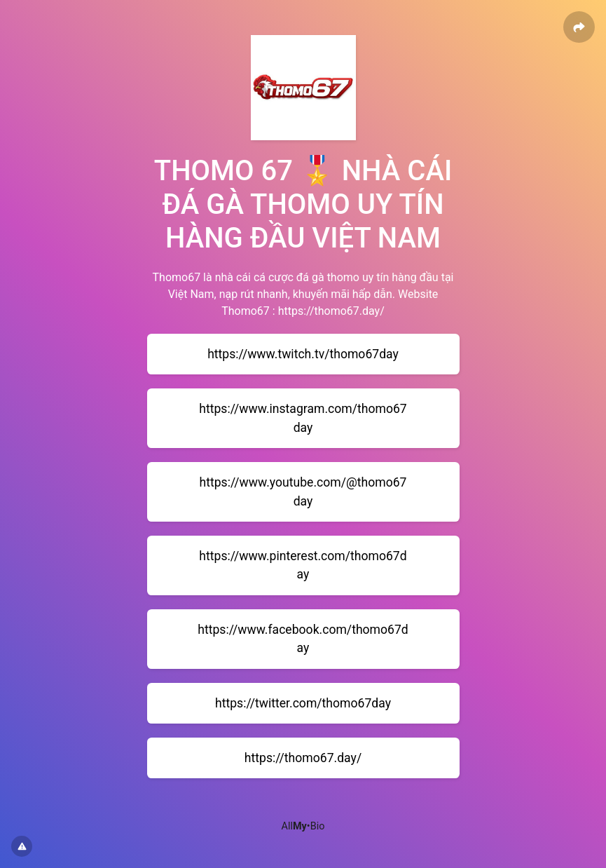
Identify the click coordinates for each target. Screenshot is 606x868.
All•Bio (303, 826)
